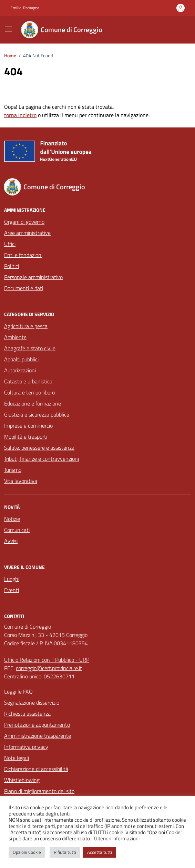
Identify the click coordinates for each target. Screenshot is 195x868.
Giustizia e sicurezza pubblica (37, 414)
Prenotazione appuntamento (37, 725)
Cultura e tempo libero (29, 392)
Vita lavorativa (21, 481)
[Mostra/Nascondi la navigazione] (8, 29)
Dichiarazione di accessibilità (36, 769)
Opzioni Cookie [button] (27, 852)
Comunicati (17, 530)
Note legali (17, 758)
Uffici (10, 244)
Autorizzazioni (20, 370)
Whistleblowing (22, 780)
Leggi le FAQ (18, 691)
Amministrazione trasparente (38, 736)
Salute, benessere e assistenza (39, 448)
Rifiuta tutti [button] (65, 852)
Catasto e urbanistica (28, 381)
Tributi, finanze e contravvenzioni (42, 459)
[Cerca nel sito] (176, 30)
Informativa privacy (26, 747)
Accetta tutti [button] (100, 852)
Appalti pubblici (21, 359)
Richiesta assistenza (27, 714)
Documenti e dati (24, 288)
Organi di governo (24, 222)
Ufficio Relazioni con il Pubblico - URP (47, 660)
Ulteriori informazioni (117, 839)
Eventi (12, 590)
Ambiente (15, 337)
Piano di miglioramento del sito (39, 791)
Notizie (12, 519)
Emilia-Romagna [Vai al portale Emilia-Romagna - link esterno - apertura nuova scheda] (25, 8)
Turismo (13, 470)
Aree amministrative (27, 233)
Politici (12, 266)
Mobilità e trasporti (26, 437)
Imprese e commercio (28, 426)
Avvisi (11, 541)
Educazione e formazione (33, 403)
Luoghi (12, 579)
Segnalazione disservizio (32, 703)
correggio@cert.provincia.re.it (49, 668)
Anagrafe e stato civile (30, 348)
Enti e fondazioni (23, 255)
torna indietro (20, 115)
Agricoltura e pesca (26, 326)
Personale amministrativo (33, 277)
